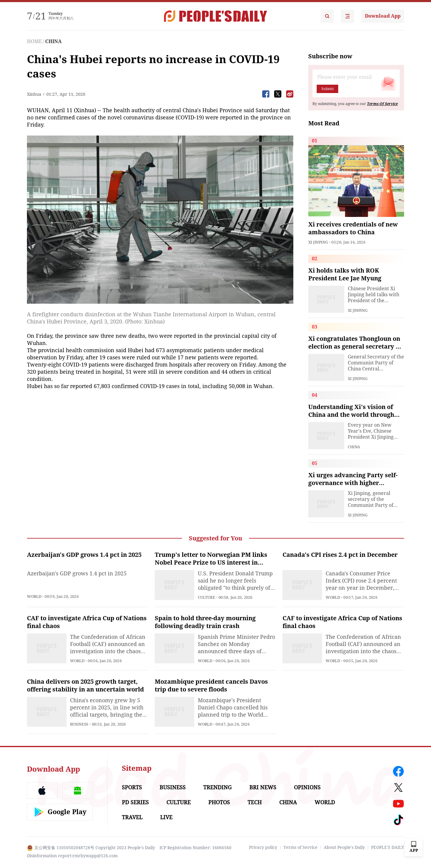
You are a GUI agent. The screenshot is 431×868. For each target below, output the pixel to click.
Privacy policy (263, 847)
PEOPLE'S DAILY (388, 847)
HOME (34, 41)
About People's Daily (344, 847)
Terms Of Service (382, 104)
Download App (383, 16)
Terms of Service (301, 847)
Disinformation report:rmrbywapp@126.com (72, 856)
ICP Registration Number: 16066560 (195, 848)
